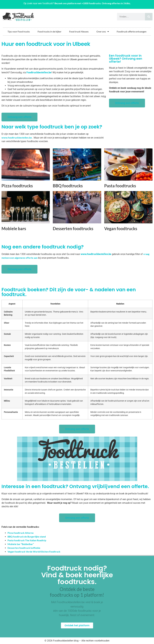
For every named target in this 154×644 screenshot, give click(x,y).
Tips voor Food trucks (19, 31)
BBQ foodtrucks (68, 186)
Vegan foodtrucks (121, 228)
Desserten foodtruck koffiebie (24, 548)
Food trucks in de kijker (49, 31)
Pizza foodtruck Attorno (21, 533)
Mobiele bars (14, 228)
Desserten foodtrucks (73, 228)
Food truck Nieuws (79, 31)
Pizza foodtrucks (17, 186)
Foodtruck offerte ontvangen (132, 31)
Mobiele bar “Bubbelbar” (21, 544)
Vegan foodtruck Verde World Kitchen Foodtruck (34, 552)
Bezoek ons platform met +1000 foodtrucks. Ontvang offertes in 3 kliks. (93, 3)
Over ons (103, 32)
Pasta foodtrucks (120, 186)
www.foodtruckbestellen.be (17, 138)
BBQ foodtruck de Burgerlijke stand (27, 537)
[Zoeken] (149, 17)
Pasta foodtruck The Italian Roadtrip (27, 540)
